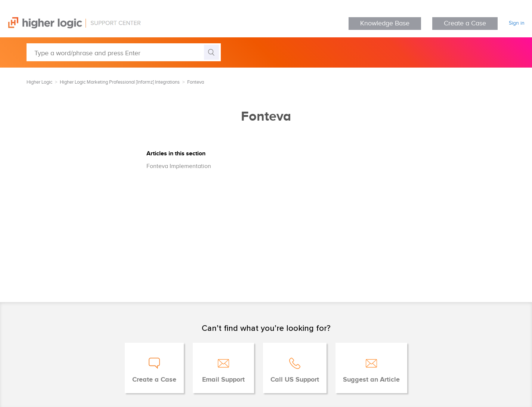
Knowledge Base (385, 23)
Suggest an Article (371, 380)
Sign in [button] (517, 23)
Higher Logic (39, 82)
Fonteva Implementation (179, 166)
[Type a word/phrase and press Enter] (124, 52)
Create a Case (465, 23)
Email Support (223, 380)
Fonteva (196, 82)
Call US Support (295, 380)
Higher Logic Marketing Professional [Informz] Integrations (120, 82)
